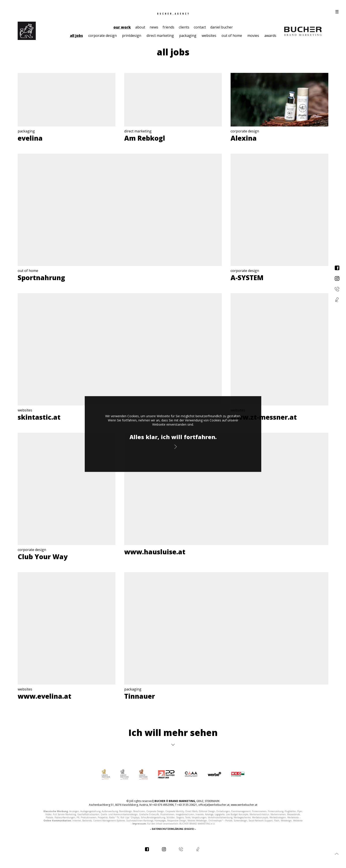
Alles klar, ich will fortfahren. (173, 437)
